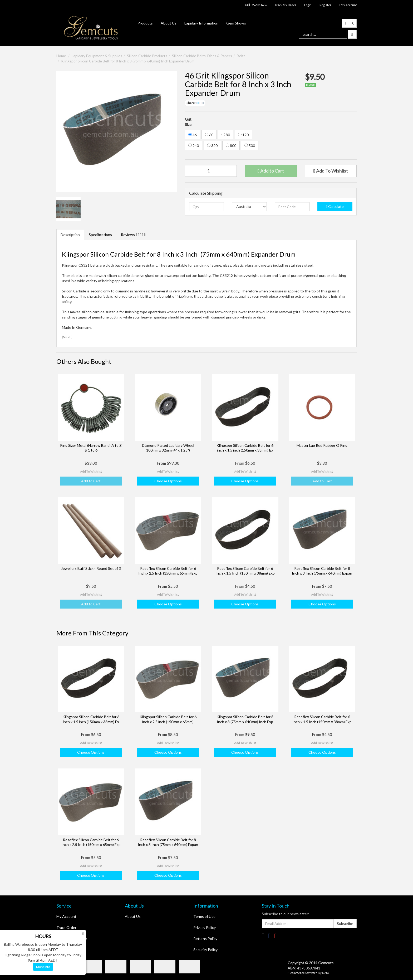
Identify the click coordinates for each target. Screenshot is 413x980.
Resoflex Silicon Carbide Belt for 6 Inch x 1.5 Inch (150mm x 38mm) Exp (245, 571)
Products (145, 23)
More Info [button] (43, 967)
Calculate (335, 206)
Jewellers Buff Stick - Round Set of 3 (91, 568)
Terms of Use (204, 916)
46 (193, 135)
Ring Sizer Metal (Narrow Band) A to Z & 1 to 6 (91, 448)
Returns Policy (205, 939)
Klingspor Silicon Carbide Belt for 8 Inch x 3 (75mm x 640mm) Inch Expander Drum (128, 61)
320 (212, 146)
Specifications (100, 235)
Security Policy (205, 950)
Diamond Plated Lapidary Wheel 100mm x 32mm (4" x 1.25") (168, 448)
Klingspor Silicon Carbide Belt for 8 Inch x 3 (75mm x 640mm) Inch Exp (245, 719)
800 (231, 146)
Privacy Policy (205, 927)
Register (325, 5)
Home (61, 56)
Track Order (66, 927)
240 (194, 146)
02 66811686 (256, 5)
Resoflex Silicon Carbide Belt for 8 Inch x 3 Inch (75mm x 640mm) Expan (322, 571)
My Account (66, 916)
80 (226, 135)
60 (209, 135)
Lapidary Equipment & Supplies (97, 56)
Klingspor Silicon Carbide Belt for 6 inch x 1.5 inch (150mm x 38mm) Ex (245, 448)
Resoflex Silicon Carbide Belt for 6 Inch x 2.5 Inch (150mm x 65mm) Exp (168, 571)
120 (243, 135)
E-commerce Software (303, 973)
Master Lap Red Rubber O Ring (322, 445)
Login (308, 5)
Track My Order (286, 5)
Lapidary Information (201, 23)
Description (70, 235)
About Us (169, 23)
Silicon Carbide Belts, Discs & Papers (202, 56)
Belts (241, 56)
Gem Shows (236, 23)
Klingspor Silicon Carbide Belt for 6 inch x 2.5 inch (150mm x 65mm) (168, 719)
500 (250, 146)
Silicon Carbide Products (147, 56)
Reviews (133, 235)
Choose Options (168, 481)
